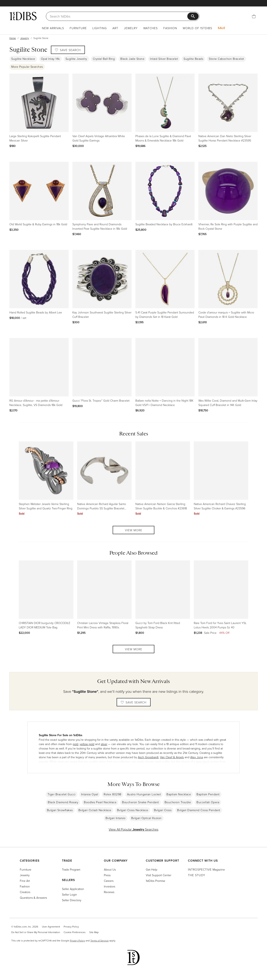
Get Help (152, 869)
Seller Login (69, 894)
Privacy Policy (71, 927)
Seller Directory (72, 900)
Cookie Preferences (75, 932)
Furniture (78, 28)
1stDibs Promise (156, 881)
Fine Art (25, 881)
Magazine (206, 869)
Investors (110, 886)
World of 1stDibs (197, 28)
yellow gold (87, 744)
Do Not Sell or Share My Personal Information (36, 932)
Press (107, 875)
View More (134, 530)
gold (75, 744)
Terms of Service (99, 941)
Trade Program (71, 869)
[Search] (119, 16)
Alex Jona (197, 757)
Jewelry (131, 28)
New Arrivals (53, 28)
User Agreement (51, 927)
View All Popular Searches (133, 829)
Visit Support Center (159, 875)
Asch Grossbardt (148, 757)
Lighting (100, 28)
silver (104, 744)
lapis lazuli (203, 761)
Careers (109, 881)
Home (13, 38)
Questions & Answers (33, 898)
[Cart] (254, 16)
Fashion (170, 28)
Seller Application (73, 889)
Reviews (109, 892)
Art (115, 28)
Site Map (94, 932)
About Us (110, 869)
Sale (222, 28)
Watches (151, 28)
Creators (25, 892)
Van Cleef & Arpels (172, 757)
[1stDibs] (23, 16)
